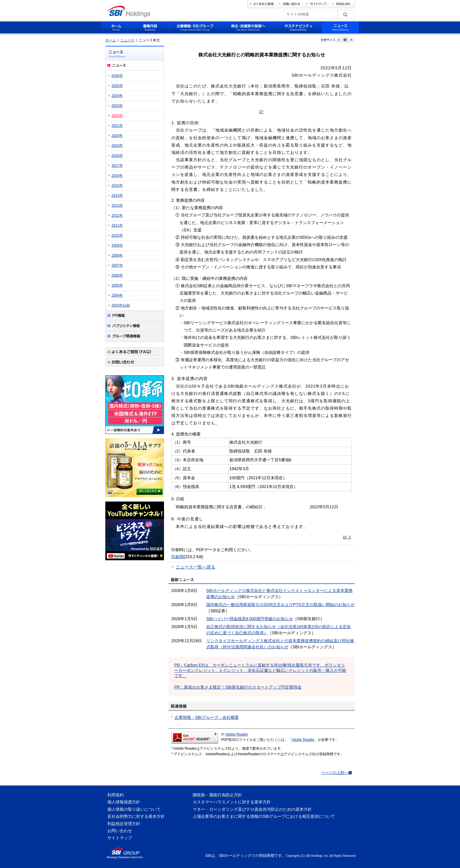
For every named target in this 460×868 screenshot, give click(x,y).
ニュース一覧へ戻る (196, 567)
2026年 (117, 76)
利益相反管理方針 (124, 824)
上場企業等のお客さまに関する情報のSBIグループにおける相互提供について (264, 816)
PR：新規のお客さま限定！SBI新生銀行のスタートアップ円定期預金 (238, 687)
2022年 (117, 116)
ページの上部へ (335, 773)
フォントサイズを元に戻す (345, 40)
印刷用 (177, 557)
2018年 (117, 156)
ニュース (127, 40)
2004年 (117, 295)
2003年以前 (121, 305)
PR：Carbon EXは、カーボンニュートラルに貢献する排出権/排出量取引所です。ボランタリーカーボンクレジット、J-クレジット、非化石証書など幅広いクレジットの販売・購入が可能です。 (260, 670)
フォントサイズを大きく (351, 40)
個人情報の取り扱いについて (134, 809)
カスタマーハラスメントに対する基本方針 (232, 802)
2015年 (117, 186)
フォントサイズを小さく (339, 40)
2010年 (117, 235)
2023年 (117, 106)
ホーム (111, 40)
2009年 (117, 245)
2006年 (117, 275)
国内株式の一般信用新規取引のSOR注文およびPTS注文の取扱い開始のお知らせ (280, 605)
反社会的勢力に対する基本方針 (136, 816)
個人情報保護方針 (124, 802)
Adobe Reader (237, 734)
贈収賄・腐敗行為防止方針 (217, 795)
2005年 (117, 285)
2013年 (117, 206)
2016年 (117, 176)
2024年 (117, 96)
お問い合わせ (120, 831)
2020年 (117, 136)
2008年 (117, 255)
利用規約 (116, 795)
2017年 (117, 166)
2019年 (117, 146)
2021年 (117, 126)
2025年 (117, 86)
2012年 (117, 216)
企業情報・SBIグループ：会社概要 (207, 717)
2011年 (117, 226)
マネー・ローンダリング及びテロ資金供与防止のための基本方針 (252, 809)
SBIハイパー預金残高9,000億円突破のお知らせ (250, 619)
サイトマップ (120, 838)
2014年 (117, 196)
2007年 (117, 265)
